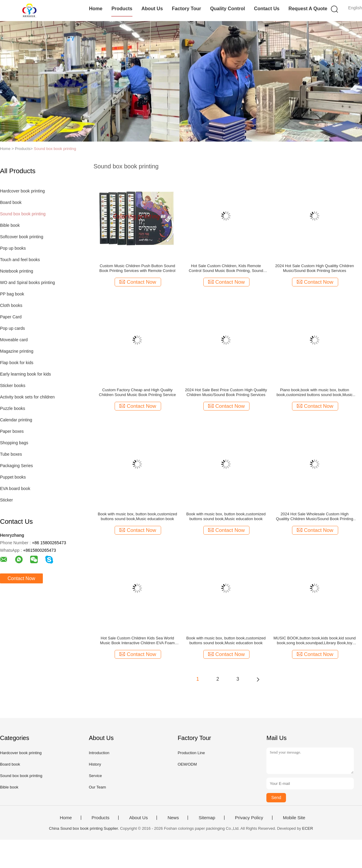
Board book (11, 202)
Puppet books (13, 477)
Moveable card (14, 340)
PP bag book (12, 294)
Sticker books (13, 386)
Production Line (191, 753)
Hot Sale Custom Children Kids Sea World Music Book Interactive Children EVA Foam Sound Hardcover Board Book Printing (138, 641)
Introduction (99, 753)
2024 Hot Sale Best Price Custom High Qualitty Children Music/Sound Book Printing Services (226, 392)
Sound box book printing (55, 149)
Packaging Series (16, 466)
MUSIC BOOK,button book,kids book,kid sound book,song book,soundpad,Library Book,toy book (315, 641)
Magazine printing (17, 351)
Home (96, 9)
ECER (308, 828)
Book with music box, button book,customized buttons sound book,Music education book (137, 516)
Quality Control (227, 9)
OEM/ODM (187, 764)
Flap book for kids (17, 363)
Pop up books (13, 248)
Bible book (10, 225)
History (95, 764)
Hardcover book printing (22, 191)
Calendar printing (16, 420)
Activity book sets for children (27, 397)
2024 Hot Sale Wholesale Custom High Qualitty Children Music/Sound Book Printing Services (315, 517)
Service (95, 776)
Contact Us (267, 9)
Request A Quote (308, 9)
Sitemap (207, 818)
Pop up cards (13, 328)
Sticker (6, 500)
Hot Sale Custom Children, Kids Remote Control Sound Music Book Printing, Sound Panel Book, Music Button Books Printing (226, 268)
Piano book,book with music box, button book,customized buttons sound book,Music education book (315, 392)
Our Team (97, 787)
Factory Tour (187, 9)
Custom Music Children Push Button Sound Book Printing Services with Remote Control (137, 268)
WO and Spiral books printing (27, 283)
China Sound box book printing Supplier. (84, 828)
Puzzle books (13, 408)
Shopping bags (14, 443)
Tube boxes (11, 454)
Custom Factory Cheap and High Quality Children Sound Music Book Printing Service (137, 392)
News (173, 818)
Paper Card (11, 317)
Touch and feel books (20, 260)
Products (122, 9)
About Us (152, 9)
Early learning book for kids (25, 374)
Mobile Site (294, 818)
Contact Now (21, 578)
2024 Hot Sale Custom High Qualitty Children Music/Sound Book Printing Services (314, 268)
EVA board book (15, 489)
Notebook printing (17, 271)
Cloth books (11, 305)
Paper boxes (12, 431)
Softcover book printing (22, 237)
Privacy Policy (249, 818)
